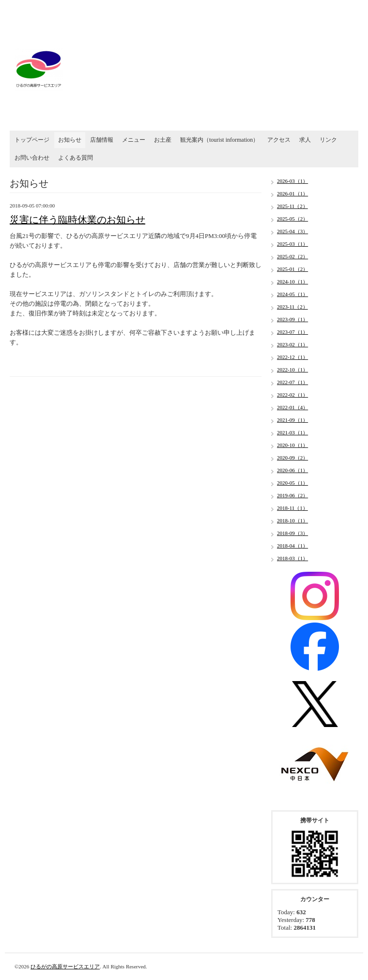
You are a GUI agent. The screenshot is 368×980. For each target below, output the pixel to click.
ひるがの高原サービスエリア (65, 966)
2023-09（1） (292, 319)
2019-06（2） (292, 495)
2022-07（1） (292, 382)
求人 (305, 140)
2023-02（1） (292, 344)
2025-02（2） (292, 256)
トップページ (32, 140)
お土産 (163, 140)
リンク (328, 140)
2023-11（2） (292, 307)
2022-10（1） (292, 370)
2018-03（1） (292, 558)
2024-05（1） (292, 294)
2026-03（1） (292, 181)
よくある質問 (76, 158)
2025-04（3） (292, 231)
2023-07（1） (292, 332)
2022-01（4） (292, 407)
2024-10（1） (292, 282)
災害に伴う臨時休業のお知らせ (77, 220)
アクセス (279, 140)
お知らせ (70, 140)
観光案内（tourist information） (219, 140)
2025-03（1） (292, 244)
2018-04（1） (292, 546)
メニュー (134, 140)
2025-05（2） (292, 219)
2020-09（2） (292, 458)
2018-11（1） (292, 508)
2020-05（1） (292, 483)
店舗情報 (102, 140)
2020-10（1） (292, 445)
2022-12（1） (292, 357)
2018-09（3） (292, 533)
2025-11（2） (292, 206)
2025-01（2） (292, 269)
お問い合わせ (32, 158)
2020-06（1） (292, 470)
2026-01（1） (292, 193)
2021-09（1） (292, 420)
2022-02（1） (292, 395)
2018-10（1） (292, 520)
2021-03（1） (292, 432)
